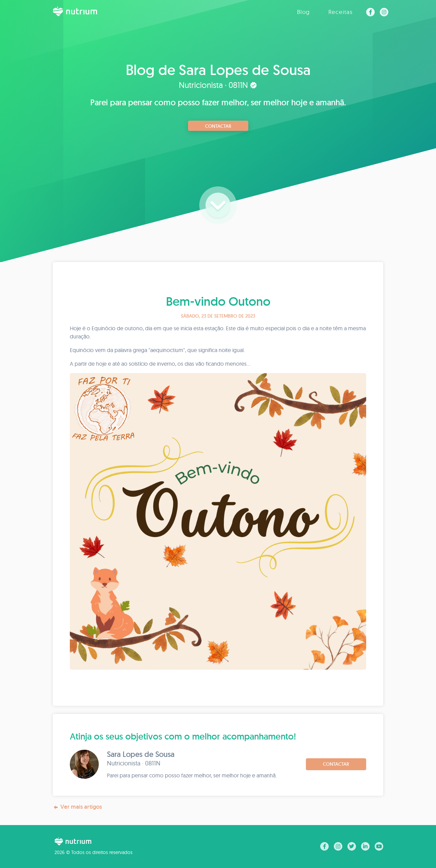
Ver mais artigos (77, 807)
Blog (303, 12)
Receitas (340, 12)
